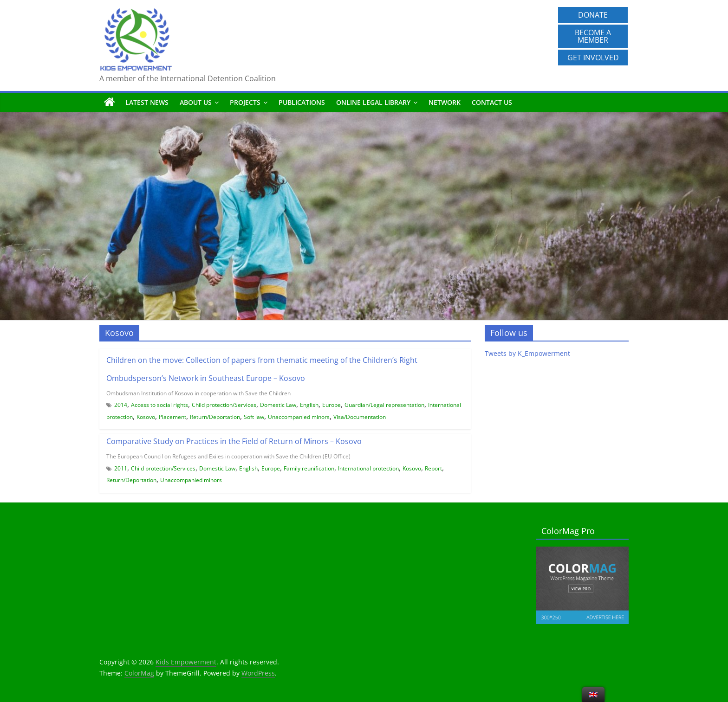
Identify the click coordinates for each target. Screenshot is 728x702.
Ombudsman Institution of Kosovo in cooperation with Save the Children (198, 393)
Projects (245, 102)
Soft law (254, 417)
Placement (172, 417)
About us (196, 102)
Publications (302, 102)
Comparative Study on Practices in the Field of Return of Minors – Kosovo (234, 441)
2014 (121, 405)
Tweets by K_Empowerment (527, 353)
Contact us (492, 102)
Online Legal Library (373, 102)
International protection (368, 468)
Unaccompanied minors (299, 417)
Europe (331, 405)
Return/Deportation (215, 417)
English (309, 405)
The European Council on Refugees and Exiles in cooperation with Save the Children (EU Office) (228, 456)
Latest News (147, 102)
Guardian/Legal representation (384, 405)
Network (445, 102)
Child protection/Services (224, 405)
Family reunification (309, 468)
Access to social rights (159, 405)
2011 (121, 468)
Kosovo (146, 417)
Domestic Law (278, 405)
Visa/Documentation (360, 417)
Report (433, 468)
